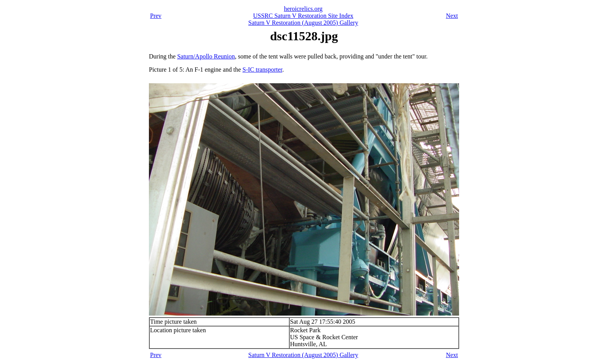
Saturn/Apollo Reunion (206, 56)
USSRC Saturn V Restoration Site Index (303, 16)
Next (452, 16)
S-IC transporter (262, 70)
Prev (156, 16)
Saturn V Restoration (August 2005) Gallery (303, 23)
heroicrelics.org (303, 9)
